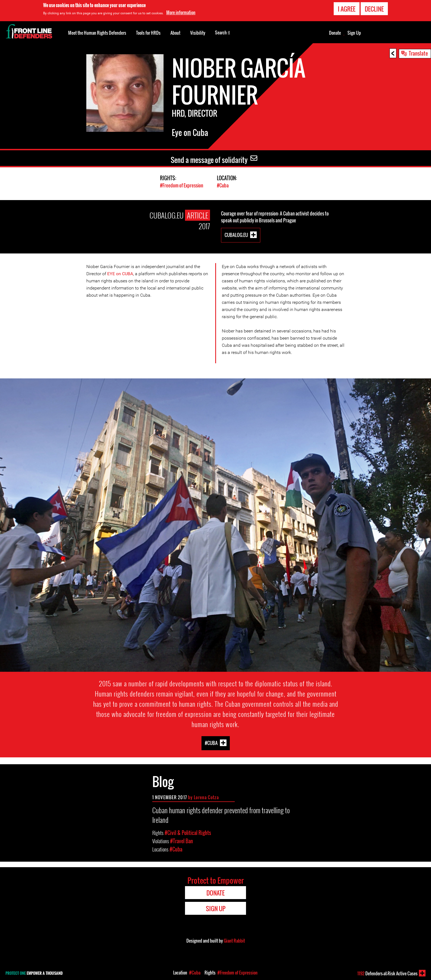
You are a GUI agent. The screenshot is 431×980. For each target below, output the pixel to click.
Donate (335, 33)
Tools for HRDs (148, 33)
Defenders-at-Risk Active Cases (387, 973)
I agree (347, 9)
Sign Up (354, 33)
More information (181, 12)
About (175, 33)
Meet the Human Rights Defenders (97, 33)
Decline (374, 9)
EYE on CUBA (120, 273)
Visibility (198, 33)
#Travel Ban (182, 841)
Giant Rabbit (234, 941)
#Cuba (223, 185)
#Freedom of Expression (182, 185)
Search (223, 32)
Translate (418, 53)
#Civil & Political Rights (188, 833)
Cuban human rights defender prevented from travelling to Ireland (221, 815)
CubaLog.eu (236, 235)
